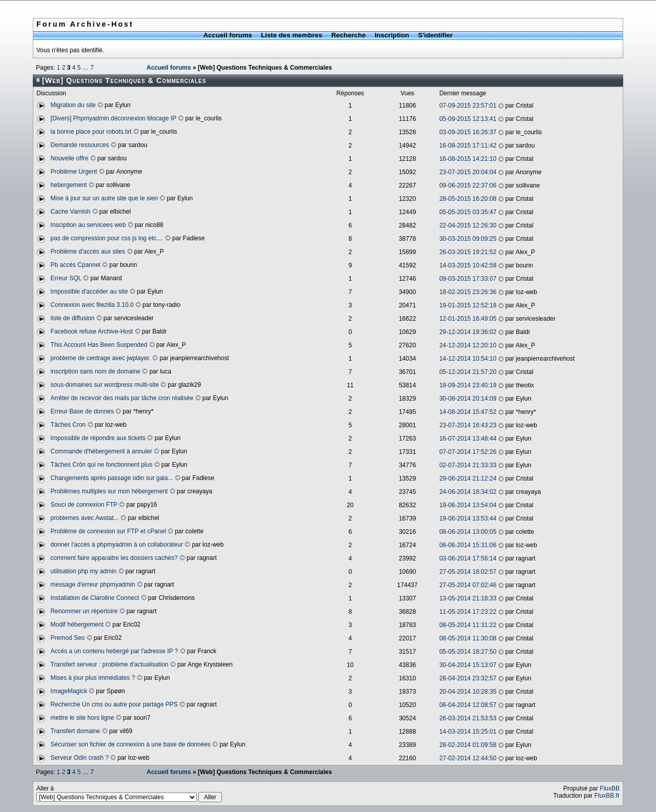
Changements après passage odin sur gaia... (112, 478)
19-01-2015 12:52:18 (468, 305)
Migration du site (73, 105)
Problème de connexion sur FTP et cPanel (108, 531)
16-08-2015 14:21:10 (468, 159)
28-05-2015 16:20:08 (468, 199)
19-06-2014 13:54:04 (468, 505)
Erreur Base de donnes (82, 411)
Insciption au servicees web (88, 225)
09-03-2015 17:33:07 (468, 279)
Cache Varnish (71, 212)
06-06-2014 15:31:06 (468, 545)
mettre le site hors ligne (83, 718)
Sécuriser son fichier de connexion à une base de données (131, 744)
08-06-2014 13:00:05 (468, 532)
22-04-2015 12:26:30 (468, 225)
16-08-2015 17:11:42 (468, 145)
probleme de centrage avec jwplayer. (101, 358)
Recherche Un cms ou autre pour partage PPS (114, 704)
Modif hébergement (77, 624)
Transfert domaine (76, 731)
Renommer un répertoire (84, 611)
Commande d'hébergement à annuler (101, 451)
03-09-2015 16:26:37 (468, 132)
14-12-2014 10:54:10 (468, 359)
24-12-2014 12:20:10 (468, 345)
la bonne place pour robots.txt (91, 132)
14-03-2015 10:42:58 (468, 265)
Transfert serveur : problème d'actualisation (110, 664)
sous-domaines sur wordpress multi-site (105, 385)
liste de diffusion (73, 318)
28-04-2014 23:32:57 (468, 678)
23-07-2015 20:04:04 (468, 172)
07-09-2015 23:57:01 (468, 106)
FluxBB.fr (607, 796)
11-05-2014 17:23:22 (468, 612)
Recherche (348, 35)
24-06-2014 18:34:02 (468, 492)
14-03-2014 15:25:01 (468, 732)
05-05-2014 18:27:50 (468, 652)
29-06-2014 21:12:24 (468, 478)
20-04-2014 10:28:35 (468, 692)
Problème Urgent (74, 172)
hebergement (69, 185)
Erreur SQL (66, 278)
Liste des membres (291, 35)
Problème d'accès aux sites (88, 252)
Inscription (392, 35)
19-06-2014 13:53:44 (468, 518)
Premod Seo (68, 638)
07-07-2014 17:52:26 (468, 452)
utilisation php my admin (84, 571)
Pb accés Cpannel (76, 265)
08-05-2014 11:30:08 (468, 638)
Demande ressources (80, 145)
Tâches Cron (68, 425)
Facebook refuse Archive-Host (92, 331)
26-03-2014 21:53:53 (468, 718)
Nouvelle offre (70, 158)
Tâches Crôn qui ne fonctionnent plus (102, 465)
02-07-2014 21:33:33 (468, 465)
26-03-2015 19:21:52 (468, 252)
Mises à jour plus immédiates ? (93, 678)
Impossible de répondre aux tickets (98, 438)
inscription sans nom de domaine (96, 371)
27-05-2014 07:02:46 (468, 585)
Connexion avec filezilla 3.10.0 (92, 305)
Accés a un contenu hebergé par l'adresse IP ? (115, 651)
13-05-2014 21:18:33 (468, 598)
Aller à (129, 794)
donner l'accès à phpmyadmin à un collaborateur (117, 545)
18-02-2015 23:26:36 (468, 292)
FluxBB (610, 788)
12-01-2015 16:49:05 (468, 319)
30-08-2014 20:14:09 (468, 399)
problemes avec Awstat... (85, 518)
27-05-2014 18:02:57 (468, 572)
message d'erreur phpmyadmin (93, 585)
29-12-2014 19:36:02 (468, 332)
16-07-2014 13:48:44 (468, 439)
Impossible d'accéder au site (89, 292)
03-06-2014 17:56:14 (468, 558)
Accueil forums (228, 35)
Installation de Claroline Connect (95, 598)
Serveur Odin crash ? (80, 758)
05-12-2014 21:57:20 (468, 372)
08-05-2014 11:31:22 (468, 625)
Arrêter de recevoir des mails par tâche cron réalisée (122, 398)
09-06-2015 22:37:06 (468, 185)
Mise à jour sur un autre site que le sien (104, 198)
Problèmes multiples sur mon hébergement (109, 491)
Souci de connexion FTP (84, 505)
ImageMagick (69, 691)
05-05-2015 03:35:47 (468, 212)
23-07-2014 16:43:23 (468, 425)
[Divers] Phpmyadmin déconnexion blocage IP (114, 118)
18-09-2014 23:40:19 (468, 385)
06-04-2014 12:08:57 (468, 705)
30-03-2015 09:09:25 (468, 239)
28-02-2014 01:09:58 (468, 745)
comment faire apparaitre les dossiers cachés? (114, 558)
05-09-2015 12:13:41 (468, 119)
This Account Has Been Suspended (99, 345)
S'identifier (436, 35)
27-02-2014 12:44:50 (468, 758)
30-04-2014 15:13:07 (468, 665)
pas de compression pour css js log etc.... (107, 238)
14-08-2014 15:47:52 (468, 412)
